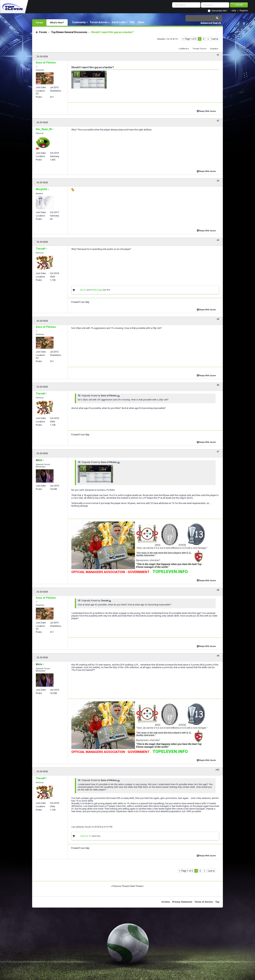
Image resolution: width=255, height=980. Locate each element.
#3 (218, 181)
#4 (218, 240)
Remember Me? (219, 11)
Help (234, 11)
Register (244, 11)
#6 (218, 385)
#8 (218, 590)
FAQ (132, 22)
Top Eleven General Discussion (69, 32)
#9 (218, 656)
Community (79, 22)
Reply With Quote (207, 111)
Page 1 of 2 (191, 39)
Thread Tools (199, 49)
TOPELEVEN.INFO (170, 572)
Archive (166, 902)
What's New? (57, 22)
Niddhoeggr (97, 290)
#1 (218, 55)
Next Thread (136, 886)
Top (217, 902)
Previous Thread (121, 886)
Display (213, 49)
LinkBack (183, 49)
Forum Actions (99, 22)
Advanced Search (211, 23)
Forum (39, 22)
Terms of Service (204, 902)
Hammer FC (86, 836)
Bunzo (83, 290)
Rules (141, 22)
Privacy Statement (182, 902)
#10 (217, 770)
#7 (218, 452)
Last (215, 39)
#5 (218, 319)
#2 (218, 121)
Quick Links (119, 22)
